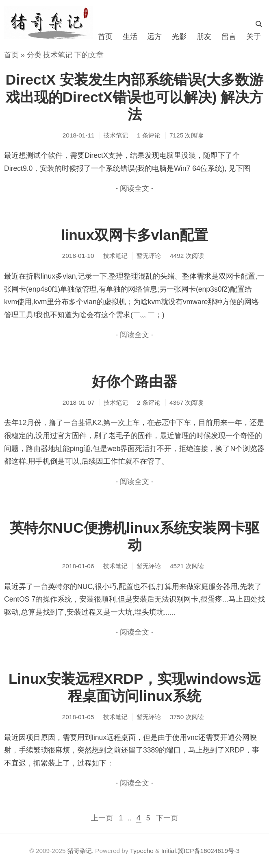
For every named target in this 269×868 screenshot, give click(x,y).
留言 (229, 37)
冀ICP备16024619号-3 (209, 851)
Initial (169, 851)
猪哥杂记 (80, 851)
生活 (130, 37)
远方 (154, 37)
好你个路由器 (134, 381)
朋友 (204, 37)
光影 (179, 37)
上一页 (102, 818)
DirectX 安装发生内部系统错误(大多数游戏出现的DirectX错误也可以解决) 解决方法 (135, 97)
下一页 (167, 818)
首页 (105, 37)
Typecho (142, 851)
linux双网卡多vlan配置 (135, 235)
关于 (254, 37)
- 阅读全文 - (134, 188)
